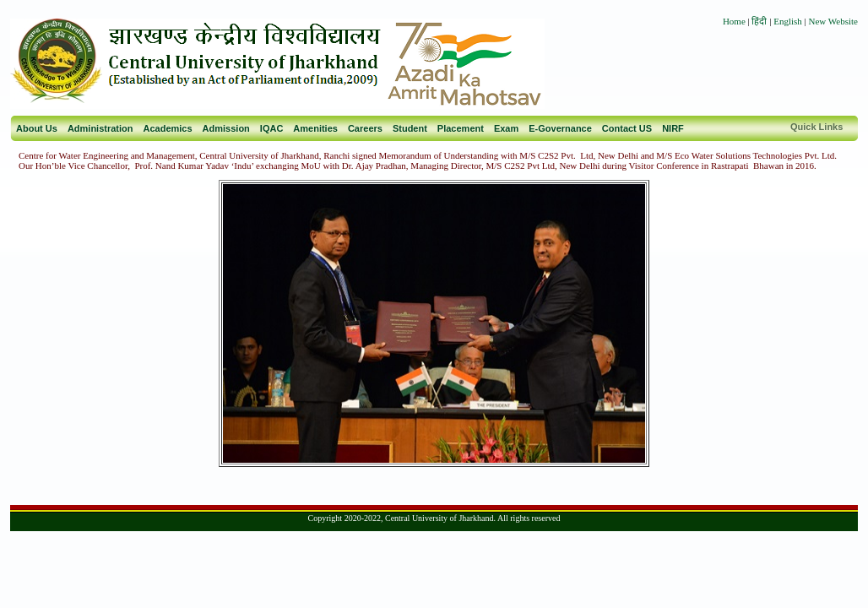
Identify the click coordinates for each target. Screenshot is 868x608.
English (788, 21)
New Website (833, 21)
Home (734, 21)
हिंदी (760, 21)
